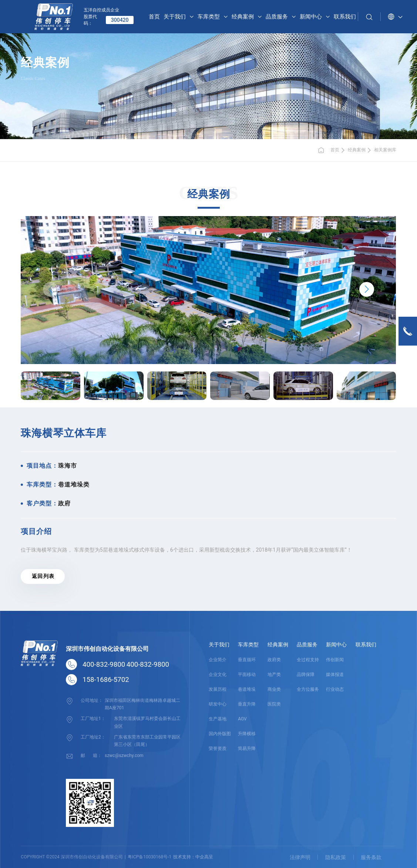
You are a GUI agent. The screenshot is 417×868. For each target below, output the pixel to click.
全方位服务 (308, 689)
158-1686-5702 (106, 680)
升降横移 (247, 734)
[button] (367, 289)
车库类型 (248, 645)
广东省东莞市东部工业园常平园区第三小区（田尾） (147, 740)
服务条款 (371, 857)
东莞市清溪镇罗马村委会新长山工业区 (147, 722)
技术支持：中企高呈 (193, 857)
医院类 (274, 704)
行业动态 (335, 689)
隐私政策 (335, 857)
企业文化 (218, 674)
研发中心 (218, 704)
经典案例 (357, 150)
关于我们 (219, 645)
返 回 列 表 (43, 576)
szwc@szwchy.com (124, 755)
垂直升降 (247, 704)
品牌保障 (306, 674)
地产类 (274, 674)
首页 (328, 150)
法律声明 (299, 857)
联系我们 (366, 645)
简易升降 (247, 748)
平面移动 (247, 674)
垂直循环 (247, 660)
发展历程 (218, 689)
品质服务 (307, 645)
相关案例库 (385, 150)
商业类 (274, 689)
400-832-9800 (104, 665)
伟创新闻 (335, 660)
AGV (242, 719)
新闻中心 (336, 645)
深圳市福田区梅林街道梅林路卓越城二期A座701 (142, 704)
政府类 (274, 660)
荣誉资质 (218, 748)
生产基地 (218, 719)
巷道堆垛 (247, 689)
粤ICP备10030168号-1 (150, 857)
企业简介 (218, 660)
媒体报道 (335, 674)
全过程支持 (308, 660)
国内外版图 (220, 734)
